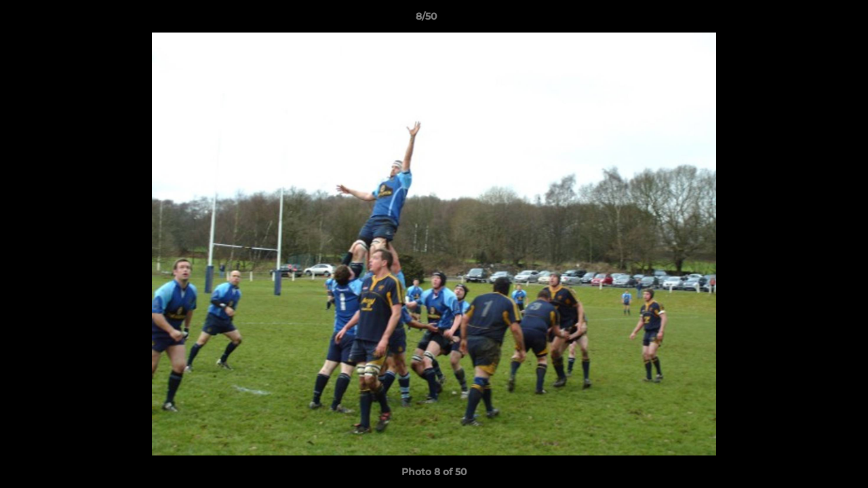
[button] (811, 20)
